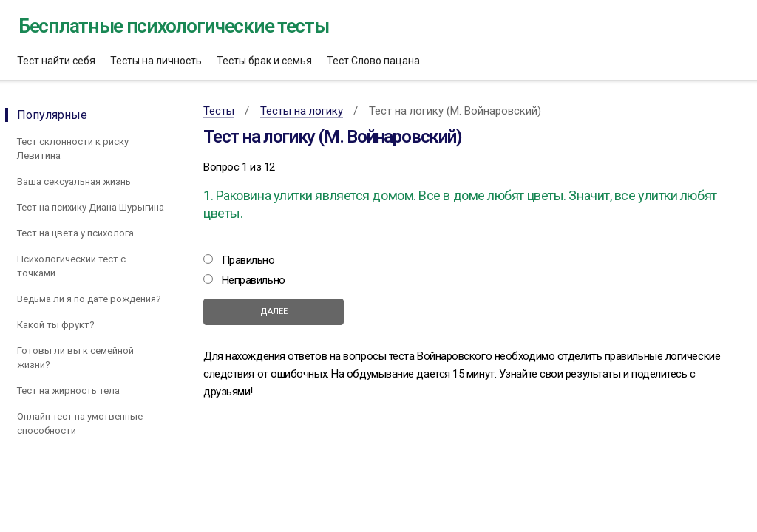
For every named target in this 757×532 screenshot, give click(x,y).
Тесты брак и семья (264, 61)
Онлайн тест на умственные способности (80, 423)
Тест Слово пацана (373, 61)
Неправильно (254, 280)
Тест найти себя (56, 61)
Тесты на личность (156, 61)
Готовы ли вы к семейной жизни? (75, 358)
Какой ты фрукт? (56, 325)
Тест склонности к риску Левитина (73, 149)
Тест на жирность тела (68, 391)
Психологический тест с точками (71, 266)
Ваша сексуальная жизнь (74, 181)
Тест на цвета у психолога (75, 233)
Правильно (248, 260)
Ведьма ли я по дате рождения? (89, 299)
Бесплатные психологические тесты (173, 26)
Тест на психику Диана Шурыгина (91, 207)
